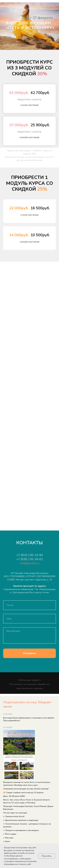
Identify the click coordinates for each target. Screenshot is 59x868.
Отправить (30, 653)
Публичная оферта (30, 680)
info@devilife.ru (29, 563)
